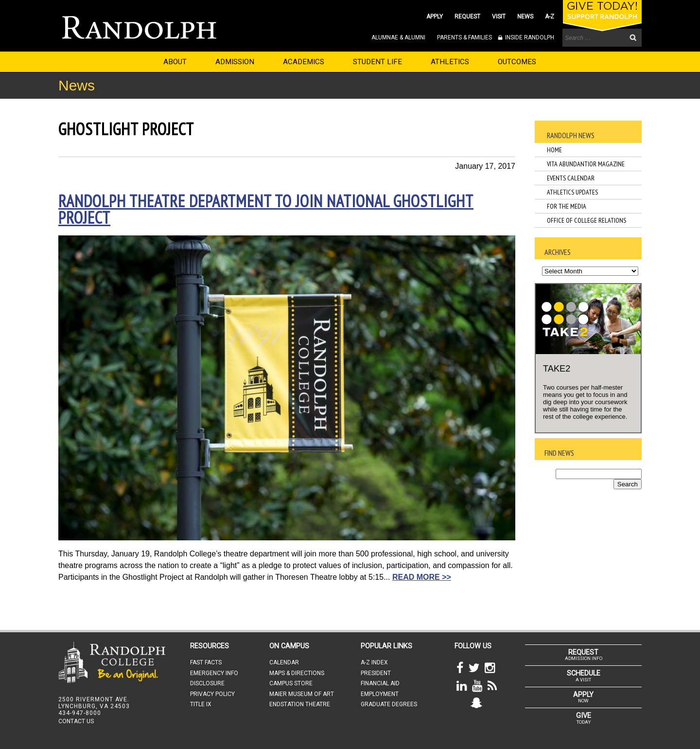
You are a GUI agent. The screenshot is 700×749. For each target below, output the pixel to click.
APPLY (435, 17)
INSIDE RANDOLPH (529, 37)
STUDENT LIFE (377, 62)
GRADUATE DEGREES (389, 704)
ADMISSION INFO (583, 655)
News (77, 85)
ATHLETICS (450, 62)
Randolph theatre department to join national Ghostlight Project (266, 209)
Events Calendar (571, 178)
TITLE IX (201, 704)
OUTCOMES (517, 62)
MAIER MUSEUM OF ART (302, 694)
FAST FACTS (206, 662)
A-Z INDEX (374, 662)
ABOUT (175, 62)
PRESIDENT (376, 673)
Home (554, 150)
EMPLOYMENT (380, 694)
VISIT (499, 17)
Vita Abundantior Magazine (586, 164)
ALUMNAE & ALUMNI (398, 37)
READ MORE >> (422, 577)
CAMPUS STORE (291, 683)
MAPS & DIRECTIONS (297, 673)
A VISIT (583, 676)
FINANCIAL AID (380, 683)
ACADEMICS (304, 62)
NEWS (525, 17)
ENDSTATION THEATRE (300, 704)
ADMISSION (235, 62)
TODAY (583, 718)
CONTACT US (76, 721)
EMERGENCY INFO (214, 673)
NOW (583, 697)
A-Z (550, 17)
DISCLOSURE (207, 683)
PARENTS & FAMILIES (464, 37)
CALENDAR (284, 662)
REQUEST (467, 17)
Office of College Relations (586, 220)
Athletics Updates (572, 192)
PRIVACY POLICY (212, 694)
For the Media (567, 206)
